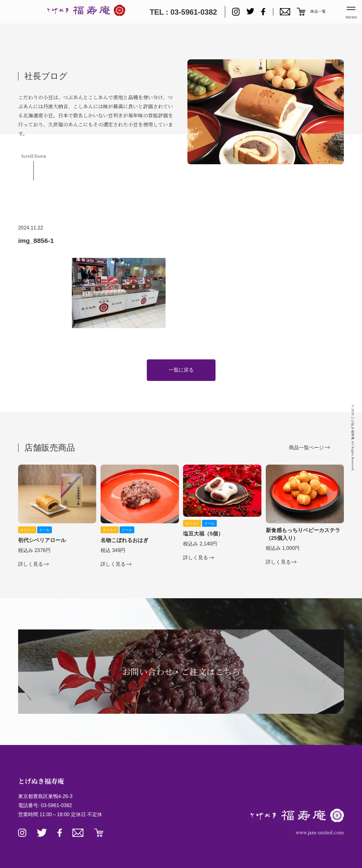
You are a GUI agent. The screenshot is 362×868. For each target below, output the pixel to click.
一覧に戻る (181, 370)
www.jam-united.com (320, 832)
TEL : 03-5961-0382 (183, 12)
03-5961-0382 (57, 805)
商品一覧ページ (306, 448)
